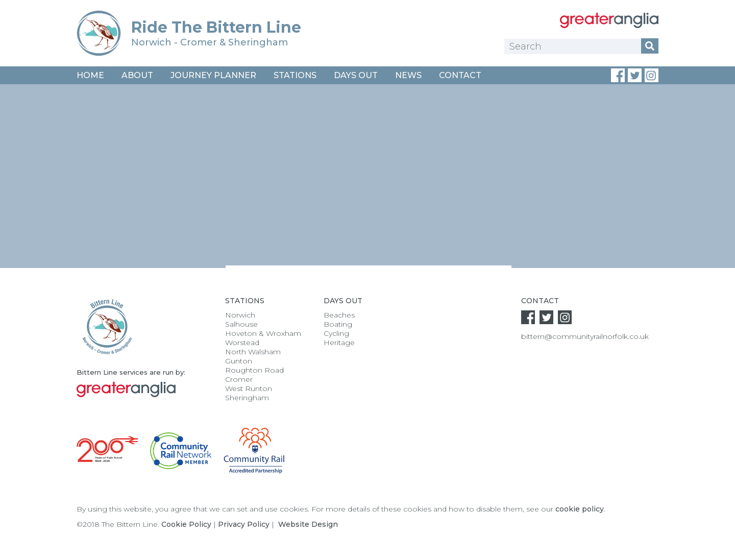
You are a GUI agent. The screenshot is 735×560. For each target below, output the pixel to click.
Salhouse (241, 324)
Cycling (336, 333)
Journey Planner (213, 75)
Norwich (240, 315)
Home (90, 75)
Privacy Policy (244, 524)
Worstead (242, 343)
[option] (367, 190)
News (408, 75)
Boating (338, 324)
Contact (460, 75)
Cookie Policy (186, 524)
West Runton (249, 388)
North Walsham (253, 352)
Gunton (239, 361)
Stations (295, 75)
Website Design (308, 524)
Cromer (239, 379)
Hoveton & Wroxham (263, 333)
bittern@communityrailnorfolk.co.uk (585, 336)
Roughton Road (254, 370)
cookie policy (580, 509)
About (137, 75)
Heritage (339, 343)
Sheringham (247, 398)
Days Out (356, 75)
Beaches (339, 315)
